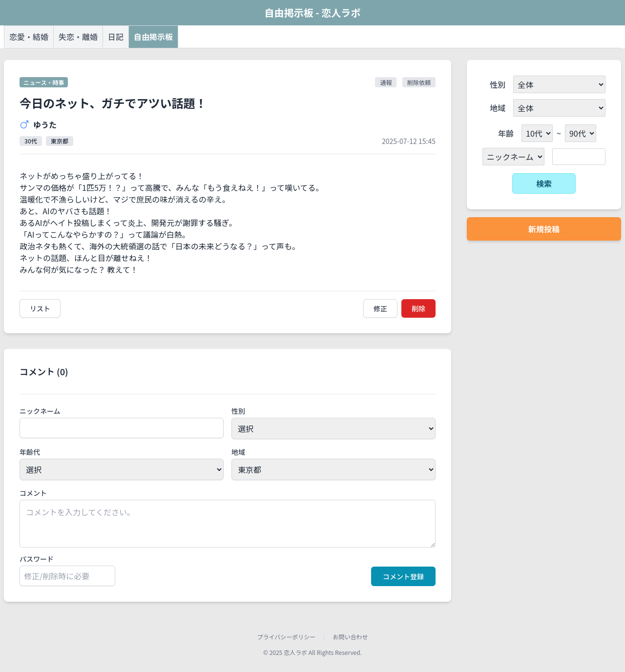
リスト (40, 308)
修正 (380, 308)
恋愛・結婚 (29, 37)
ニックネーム (40, 411)
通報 (386, 82)
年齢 (506, 133)
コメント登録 (403, 576)
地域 (238, 452)
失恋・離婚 (78, 37)
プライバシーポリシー (286, 637)
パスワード (37, 559)
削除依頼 (419, 82)
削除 (418, 308)
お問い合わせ (351, 637)
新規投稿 (544, 229)
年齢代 (30, 452)
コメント (33, 493)
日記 (116, 37)
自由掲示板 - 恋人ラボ (312, 12)
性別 (238, 411)
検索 (544, 183)
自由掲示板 (153, 37)
